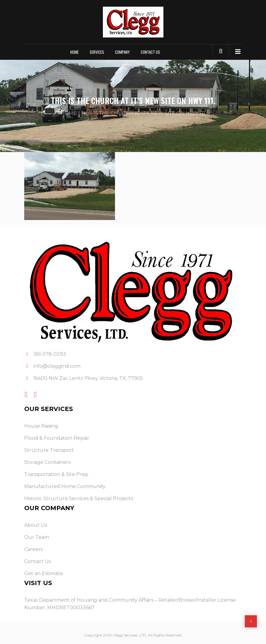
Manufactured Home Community (65, 486)
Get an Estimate (44, 573)
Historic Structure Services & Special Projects (79, 498)
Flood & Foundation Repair (57, 438)
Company (122, 52)
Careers (33, 549)
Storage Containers (47, 462)
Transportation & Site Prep (56, 474)
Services (97, 52)
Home (74, 52)
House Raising (41, 426)
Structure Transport (49, 450)
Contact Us (150, 52)
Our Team (37, 537)
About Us (36, 525)
